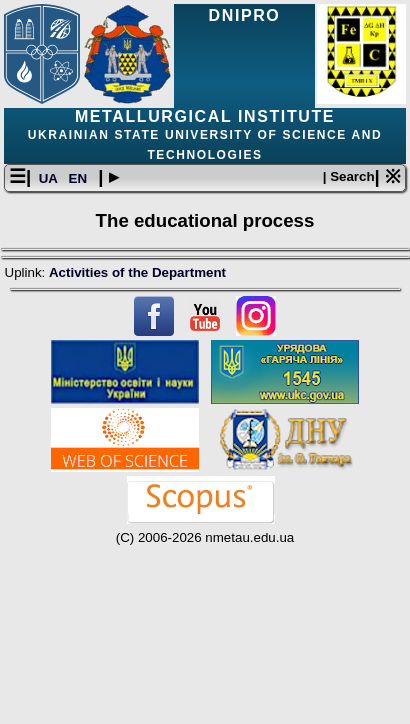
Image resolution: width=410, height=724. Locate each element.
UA (50, 178)
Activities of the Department (137, 272)
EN (80, 178)
